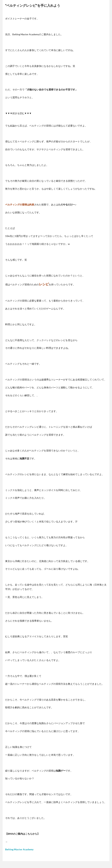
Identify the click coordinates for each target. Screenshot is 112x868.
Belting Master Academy (19, 849)
